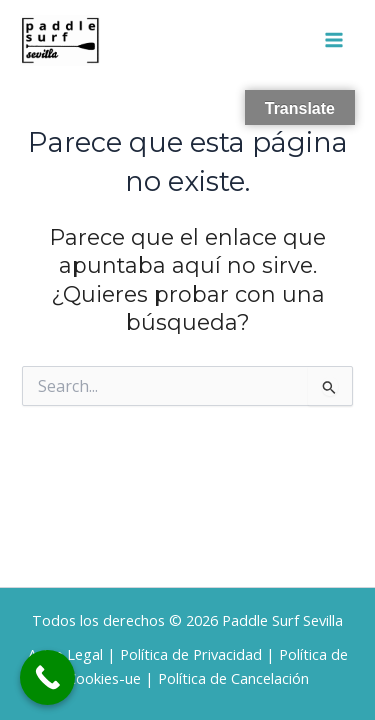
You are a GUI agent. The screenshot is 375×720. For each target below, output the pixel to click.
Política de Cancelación (233, 678)
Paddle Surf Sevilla (282, 620)
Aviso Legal (65, 654)
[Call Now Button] (47, 677)
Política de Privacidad (191, 654)
